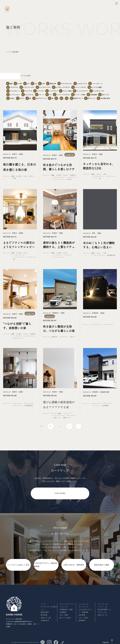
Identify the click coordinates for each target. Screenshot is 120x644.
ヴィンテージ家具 (35, 95)
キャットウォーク (32, 87)
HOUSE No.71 (10, 239)
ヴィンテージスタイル (17, 95)
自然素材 (63, 610)
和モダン (90, 95)
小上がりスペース (15, 100)
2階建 (12, 78)
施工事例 (44, 613)
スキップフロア (77, 87)
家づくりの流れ (65, 616)
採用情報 (82, 619)
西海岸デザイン (69, 100)
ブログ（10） (102, 610)
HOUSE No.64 (50, 397)
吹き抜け (78, 95)
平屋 (29, 100)
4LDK (47, 78)
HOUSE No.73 (50, 161)
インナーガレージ (16, 82)
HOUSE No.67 (50, 320)
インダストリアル (103, 78)
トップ (43, 602)
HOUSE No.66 (90, 319)
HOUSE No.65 (10, 397)
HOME (8, 52)
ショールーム (83, 602)
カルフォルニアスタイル (85, 82)
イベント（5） (103, 605)
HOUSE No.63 (90, 398)
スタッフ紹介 (83, 616)
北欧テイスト (64, 95)
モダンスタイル (67, 91)
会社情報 (82, 613)
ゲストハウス (47, 87)
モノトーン (81, 91)
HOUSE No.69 (90, 239)
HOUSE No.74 (10, 160)
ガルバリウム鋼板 (15, 87)
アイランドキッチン (86, 78)
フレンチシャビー (51, 91)
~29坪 (58, 78)
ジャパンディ (62, 87)
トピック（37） (103, 602)
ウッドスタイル (32, 82)
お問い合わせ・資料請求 (74, 567)
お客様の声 (70, 78)
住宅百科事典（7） (105, 608)
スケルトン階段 (92, 87)
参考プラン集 (46, 616)
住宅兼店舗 (50, 95)
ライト (93, 91)
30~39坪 (24, 78)
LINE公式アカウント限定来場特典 (45, 567)
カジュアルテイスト (66, 82)
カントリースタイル (103, 82)
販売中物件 (45, 610)
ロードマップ (83, 605)
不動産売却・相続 (66, 608)
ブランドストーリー (67, 602)
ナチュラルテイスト (34, 91)
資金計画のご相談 (102, 567)
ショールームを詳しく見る (18, 567)
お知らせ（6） (103, 613)
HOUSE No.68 (10, 320)
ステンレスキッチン (16, 91)
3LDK (36, 78)
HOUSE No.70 (50, 239)
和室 (102, 95)
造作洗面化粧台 (100, 100)
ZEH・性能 (64, 613)
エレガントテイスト (49, 82)
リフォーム (64, 605)
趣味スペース (84, 100)
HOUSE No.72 (90, 160)
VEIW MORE (60, 495)
